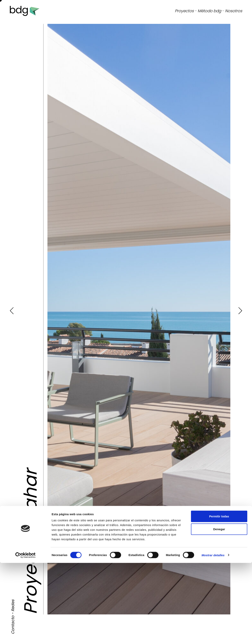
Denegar (219, 610)
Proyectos (184, 11)
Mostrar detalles (213, 636)
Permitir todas (219, 597)
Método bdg (209, 11)
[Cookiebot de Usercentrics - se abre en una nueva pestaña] (25, 636)
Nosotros (234, 11)
